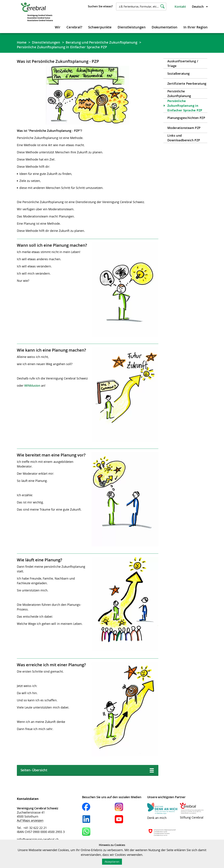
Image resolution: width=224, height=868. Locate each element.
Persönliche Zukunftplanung (179, 94)
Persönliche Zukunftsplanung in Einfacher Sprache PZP (62, 47)
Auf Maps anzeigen (30, 820)
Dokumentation (165, 27)
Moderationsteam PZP (184, 128)
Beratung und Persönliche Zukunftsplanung (102, 42)
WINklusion (32, 385)
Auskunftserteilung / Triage (183, 63)
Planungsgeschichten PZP (186, 118)
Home (22, 42)
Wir (58, 27)
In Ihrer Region (196, 27)
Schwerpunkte (100, 27)
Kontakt (180, 7)
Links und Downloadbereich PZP (184, 138)
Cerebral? (74, 27)
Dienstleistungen (132, 27)
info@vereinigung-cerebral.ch (38, 839)
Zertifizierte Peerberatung (187, 84)
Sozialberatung (179, 73)
